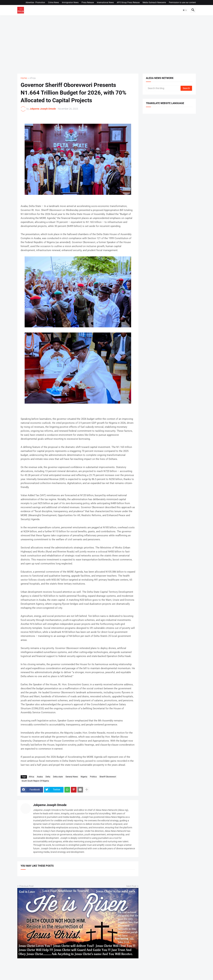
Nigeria (84, 777)
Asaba (40, 777)
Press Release (88, 2)
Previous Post (26, 886)
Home (24, 78)
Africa (33, 78)
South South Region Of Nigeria (35, 781)
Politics (93, 777)
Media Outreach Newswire (154, 2)
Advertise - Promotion (35, 2)
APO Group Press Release (128, 2)
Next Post (131, 886)
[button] (185, 10)
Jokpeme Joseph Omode (50, 805)
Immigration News (70, 2)
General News (72, 777)
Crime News (53, 2)
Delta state (58, 777)
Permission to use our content (182, 2)
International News (105, 2)
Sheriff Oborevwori (108, 777)
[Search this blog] (163, 88)
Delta (48, 777)
